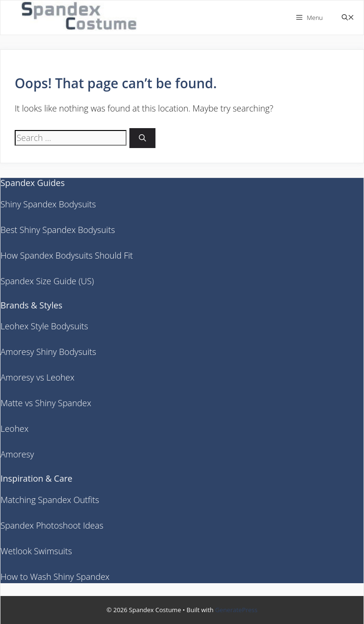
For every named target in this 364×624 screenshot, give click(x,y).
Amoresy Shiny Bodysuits (48, 352)
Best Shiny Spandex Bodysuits (58, 230)
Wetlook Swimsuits (36, 551)
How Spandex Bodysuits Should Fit (67, 255)
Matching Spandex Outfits (50, 500)
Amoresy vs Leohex (37, 377)
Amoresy (17, 454)
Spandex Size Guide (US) (47, 281)
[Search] (142, 138)
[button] (348, 18)
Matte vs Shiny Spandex (46, 403)
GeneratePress (236, 610)
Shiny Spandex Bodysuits (48, 204)
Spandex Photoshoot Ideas (52, 525)
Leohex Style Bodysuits (44, 326)
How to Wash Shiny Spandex (55, 577)
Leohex (14, 428)
